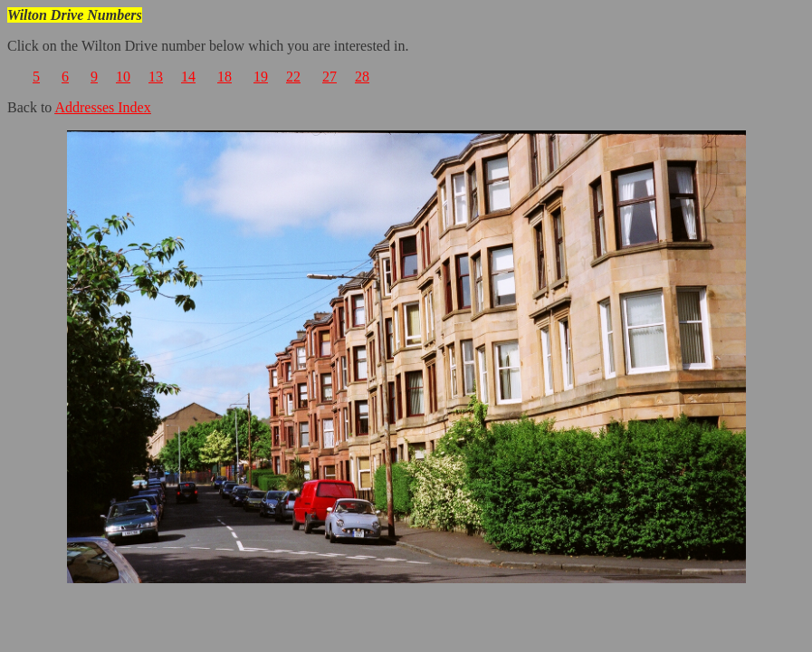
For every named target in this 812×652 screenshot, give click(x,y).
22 (293, 77)
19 (261, 77)
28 (362, 77)
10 (123, 77)
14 (188, 77)
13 (156, 77)
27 (330, 77)
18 (224, 77)
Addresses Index (102, 107)
